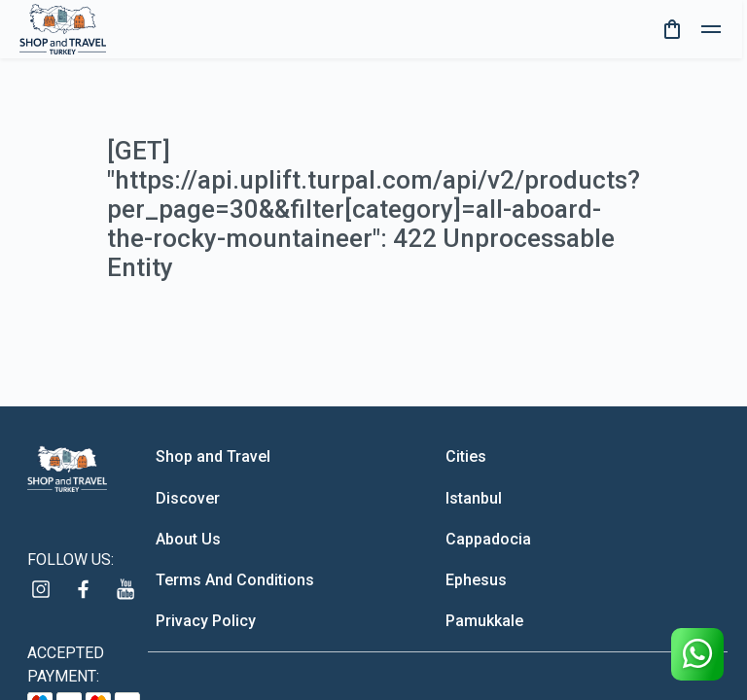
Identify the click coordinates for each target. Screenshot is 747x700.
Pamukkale (484, 621)
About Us (188, 539)
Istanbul (474, 498)
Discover (188, 498)
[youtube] (126, 589)
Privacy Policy (206, 621)
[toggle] (711, 29)
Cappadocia (488, 539)
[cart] (672, 29)
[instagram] (41, 589)
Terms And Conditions (235, 580)
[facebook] (84, 589)
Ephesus (476, 580)
